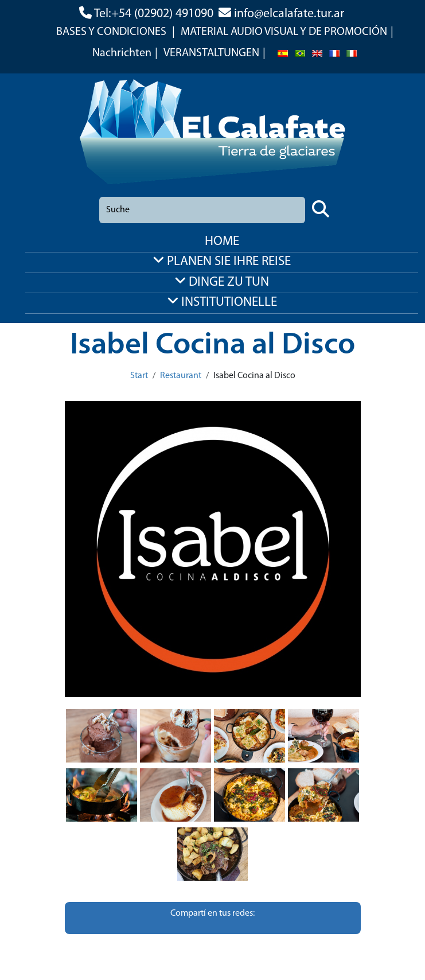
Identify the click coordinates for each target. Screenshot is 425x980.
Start (139, 376)
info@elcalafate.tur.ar (289, 14)
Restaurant (181, 376)
